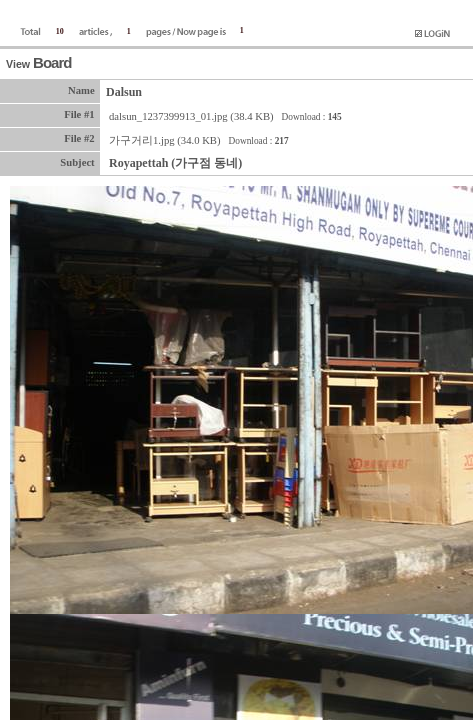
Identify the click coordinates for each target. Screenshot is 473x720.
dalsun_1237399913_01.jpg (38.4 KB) (191, 116)
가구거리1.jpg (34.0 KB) (165, 140)
